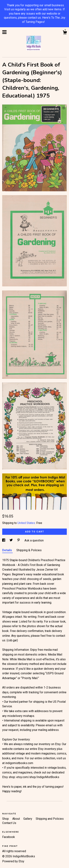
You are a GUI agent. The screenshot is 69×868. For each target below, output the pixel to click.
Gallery (28, 819)
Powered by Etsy (13, 861)
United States (26, 523)
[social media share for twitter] (11, 540)
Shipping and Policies (50, 819)
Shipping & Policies (29, 550)
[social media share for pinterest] (19, 540)
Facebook (9, 837)
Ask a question (34, 540)
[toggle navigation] (4, 32)
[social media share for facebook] (4, 540)
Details (7, 550)
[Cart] (65, 33)
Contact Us (9, 823)
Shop (6, 819)
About (16, 819)
